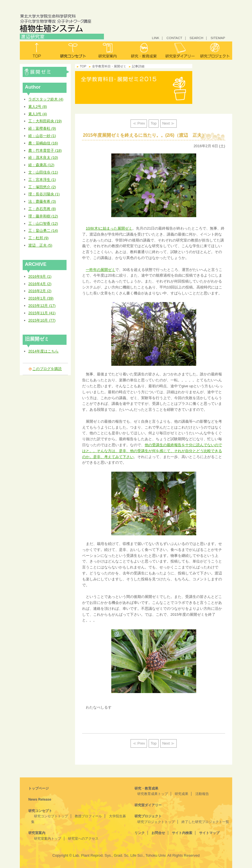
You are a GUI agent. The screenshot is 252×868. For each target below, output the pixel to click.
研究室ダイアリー (179, 51)
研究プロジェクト (214, 51)
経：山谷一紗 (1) (42, 136)
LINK (155, 38)
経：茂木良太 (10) (43, 158)
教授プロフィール (88, 816)
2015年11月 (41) (42, 313)
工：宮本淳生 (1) (42, 180)
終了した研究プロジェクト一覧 (205, 822)
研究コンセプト (73, 51)
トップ (38, 51)
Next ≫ (168, 123)
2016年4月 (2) (40, 284)
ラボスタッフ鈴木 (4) (46, 99)
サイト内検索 (182, 833)
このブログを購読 (47, 369)
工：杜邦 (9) (39, 238)
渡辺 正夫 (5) (40, 245)
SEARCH (196, 38)
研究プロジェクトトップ (156, 822)
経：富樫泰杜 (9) (42, 128)
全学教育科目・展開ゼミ (46, 72)
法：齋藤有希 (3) (42, 201)
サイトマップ (209, 833)
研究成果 (181, 794)
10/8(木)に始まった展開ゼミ (109, 228)
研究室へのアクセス (83, 839)
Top (154, 123)
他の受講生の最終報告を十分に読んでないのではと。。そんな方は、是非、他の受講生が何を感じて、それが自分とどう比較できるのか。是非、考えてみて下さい (152, 451)
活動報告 (202, 794)
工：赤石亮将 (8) (42, 209)
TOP (83, 66)
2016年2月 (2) (40, 291)
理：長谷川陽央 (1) (44, 194)
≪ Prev (139, 123)
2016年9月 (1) (40, 276)
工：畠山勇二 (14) (43, 231)
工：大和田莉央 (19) (45, 121)
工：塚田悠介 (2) (42, 187)
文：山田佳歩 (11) (43, 172)
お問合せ (158, 833)
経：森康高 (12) (41, 165)
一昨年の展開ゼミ (101, 270)
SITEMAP (218, 38)
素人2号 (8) (38, 107)
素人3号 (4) (38, 114)
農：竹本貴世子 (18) (45, 150)
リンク (140, 833)
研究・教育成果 (144, 51)
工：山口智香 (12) (43, 224)
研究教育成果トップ (153, 794)
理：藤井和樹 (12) (43, 216)
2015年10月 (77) (42, 320)
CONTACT (174, 38)
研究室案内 (108, 51)
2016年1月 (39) (41, 298)
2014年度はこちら (43, 351)
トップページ (39, 788)
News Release (40, 799)
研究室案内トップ (48, 839)
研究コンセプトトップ (51, 816)
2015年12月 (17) (42, 306)
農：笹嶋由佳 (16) (43, 143)
